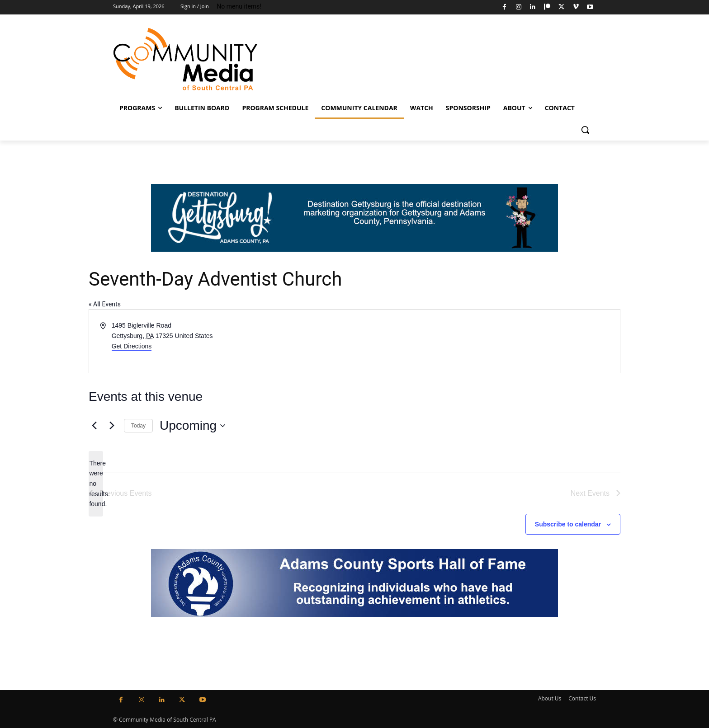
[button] (585, 130)
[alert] (96, 484)
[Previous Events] (94, 426)
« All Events (105, 304)
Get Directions (132, 346)
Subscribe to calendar (568, 524)
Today (138, 426)
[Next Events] (112, 426)
